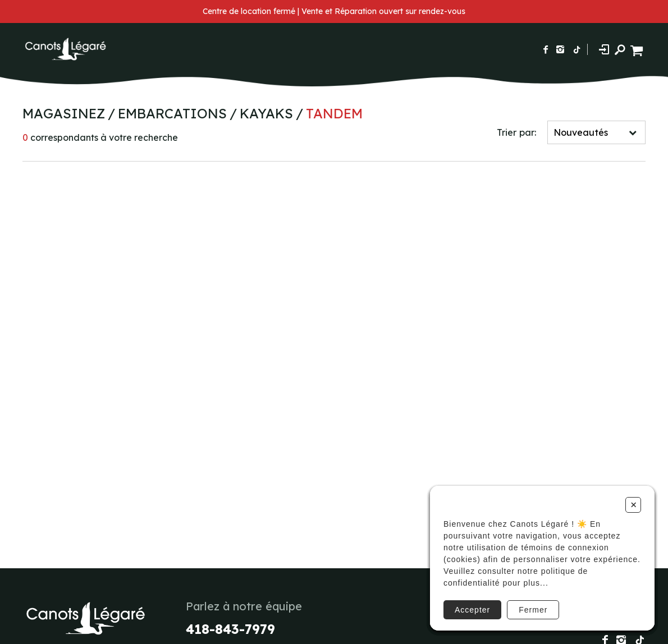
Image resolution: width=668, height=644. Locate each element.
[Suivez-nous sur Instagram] (560, 49)
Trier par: (516, 132)
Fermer (533, 610)
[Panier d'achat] (638, 49)
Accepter (472, 610)
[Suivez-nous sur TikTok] (577, 49)
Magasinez (64, 113)
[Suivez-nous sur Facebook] (546, 49)
